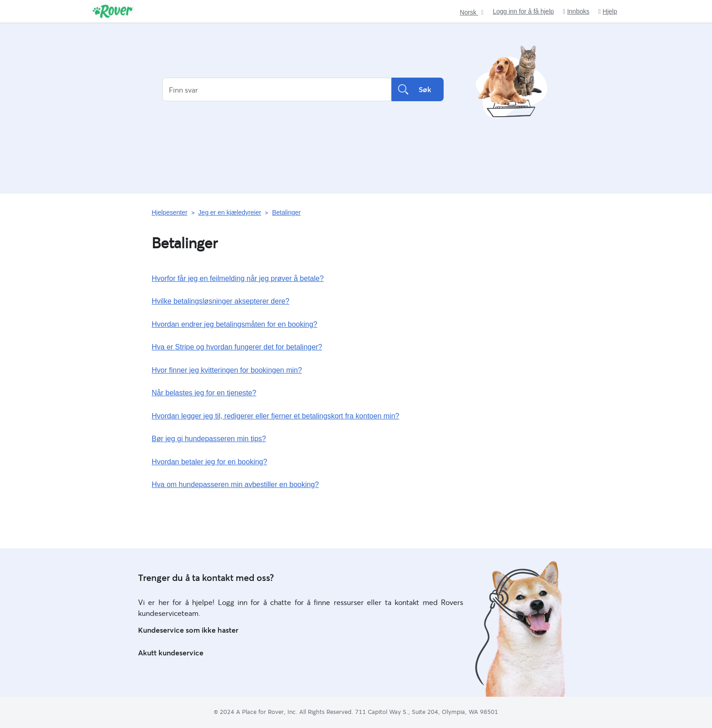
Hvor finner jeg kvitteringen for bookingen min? (227, 370)
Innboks (576, 12)
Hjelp (608, 12)
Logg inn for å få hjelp (523, 11)
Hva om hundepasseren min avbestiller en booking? (235, 485)
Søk (418, 89)
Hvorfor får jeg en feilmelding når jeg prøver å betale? (238, 278)
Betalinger (286, 212)
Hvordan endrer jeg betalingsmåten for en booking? (235, 324)
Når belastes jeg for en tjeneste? (204, 393)
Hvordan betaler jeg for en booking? (209, 462)
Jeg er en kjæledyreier (230, 212)
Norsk (469, 12)
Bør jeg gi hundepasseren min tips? (209, 439)
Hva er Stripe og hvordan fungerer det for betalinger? (237, 347)
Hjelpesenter (170, 212)
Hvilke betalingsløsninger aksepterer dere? (220, 301)
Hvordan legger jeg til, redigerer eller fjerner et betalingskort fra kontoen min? (275, 416)
